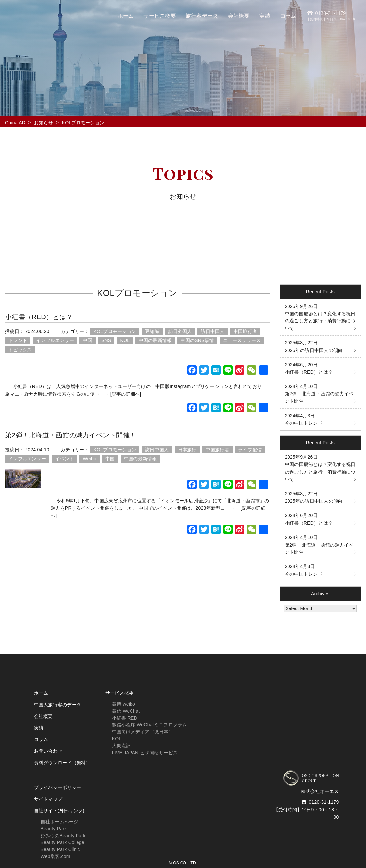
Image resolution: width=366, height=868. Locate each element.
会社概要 (44, 716)
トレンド (18, 340)
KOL (125, 340)
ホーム (41, 693)
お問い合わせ (48, 751)
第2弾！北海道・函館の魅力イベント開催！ (71, 435)
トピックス (20, 350)
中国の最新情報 (155, 340)
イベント (64, 459)
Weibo (90, 459)
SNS (106, 340)
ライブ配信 (250, 450)
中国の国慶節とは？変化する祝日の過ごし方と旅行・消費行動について (320, 317)
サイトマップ (48, 799)
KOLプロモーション (115, 331)
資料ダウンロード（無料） (62, 763)
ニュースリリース (242, 340)
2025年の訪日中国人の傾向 (314, 346)
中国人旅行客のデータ (58, 705)
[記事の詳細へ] (126, 394)
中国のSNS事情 (197, 340)
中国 (88, 340)
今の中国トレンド (304, 419)
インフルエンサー (55, 340)
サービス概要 (120, 693)
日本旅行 (187, 450)
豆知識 (152, 331)
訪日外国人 (180, 331)
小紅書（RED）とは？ (39, 317)
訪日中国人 (212, 331)
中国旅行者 (245, 331)
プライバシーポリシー (58, 787)
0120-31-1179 (332, 16)
